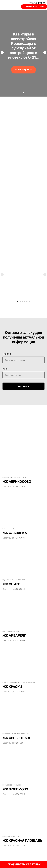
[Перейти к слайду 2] (20, 302)
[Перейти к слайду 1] (24, 93)
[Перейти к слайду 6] (29, 302)
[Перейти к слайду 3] (22, 302)
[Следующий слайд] (45, 53)
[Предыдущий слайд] (2, 53)
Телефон (7, 354)
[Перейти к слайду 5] (27, 302)
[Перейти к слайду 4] (25, 302)
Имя (5, 369)
